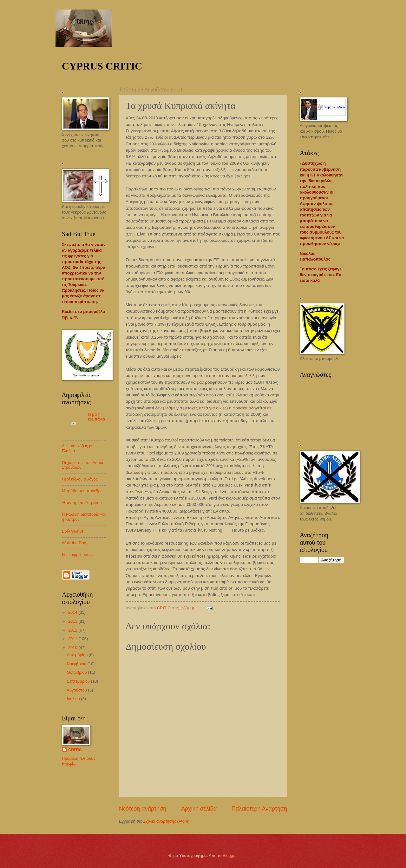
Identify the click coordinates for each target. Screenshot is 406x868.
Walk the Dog (74, 543)
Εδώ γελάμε (73, 531)
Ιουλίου (74, 699)
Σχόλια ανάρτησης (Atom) (166, 821)
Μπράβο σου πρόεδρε (82, 491)
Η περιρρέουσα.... (78, 555)
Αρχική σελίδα (199, 809)
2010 (73, 648)
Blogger (230, 855)
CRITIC (75, 750)
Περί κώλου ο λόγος (80, 479)
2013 (73, 621)
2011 (73, 639)
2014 (73, 612)
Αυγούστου (77, 690)
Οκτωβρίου (77, 672)
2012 (73, 630)
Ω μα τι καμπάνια (96, 417)
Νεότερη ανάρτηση (143, 809)
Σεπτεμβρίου (79, 681)
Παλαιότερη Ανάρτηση (259, 809)
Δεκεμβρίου (78, 655)
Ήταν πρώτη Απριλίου (82, 503)
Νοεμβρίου (77, 664)
